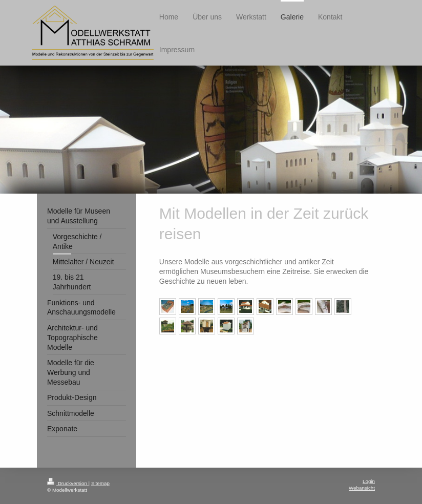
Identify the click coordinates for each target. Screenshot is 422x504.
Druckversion (68, 483)
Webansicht (362, 488)
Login (369, 481)
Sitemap (100, 483)
